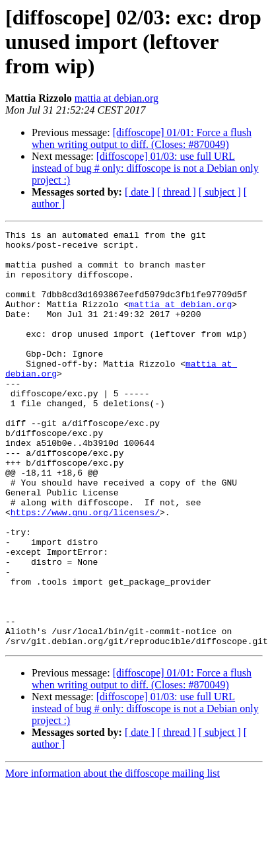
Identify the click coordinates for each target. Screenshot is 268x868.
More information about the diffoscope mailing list (113, 845)
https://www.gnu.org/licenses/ (85, 558)
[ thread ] (177, 192)
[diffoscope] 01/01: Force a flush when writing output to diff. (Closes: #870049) (142, 138)
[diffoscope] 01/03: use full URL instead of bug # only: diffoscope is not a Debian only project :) (145, 168)
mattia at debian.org (117, 98)
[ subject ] (220, 192)
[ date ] (140, 192)
